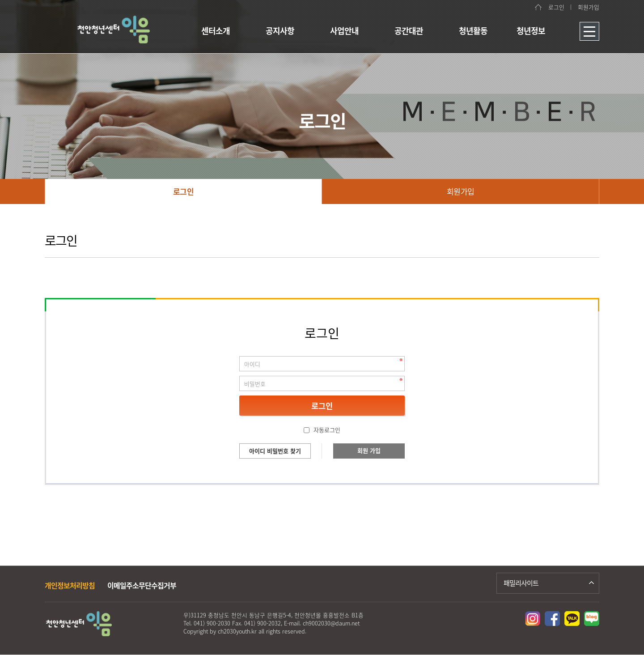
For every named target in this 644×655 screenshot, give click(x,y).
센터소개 (216, 31)
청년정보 (531, 31)
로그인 (556, 7)
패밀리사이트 (521, 583)
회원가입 (589, 7)
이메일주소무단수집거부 (142, 585)
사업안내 (344, 31)
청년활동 (473, 31)
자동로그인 (327, 430)
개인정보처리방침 (70, 585)
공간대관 (409, 31)
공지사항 (280, 31)
